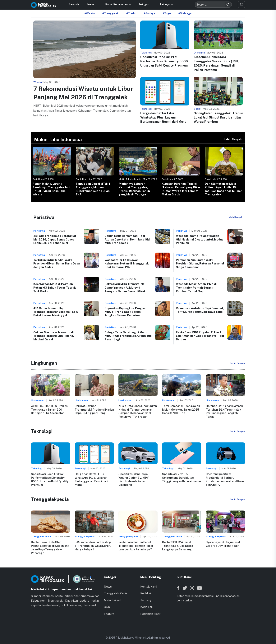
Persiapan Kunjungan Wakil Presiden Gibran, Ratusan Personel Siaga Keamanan (200, 264)
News (91, 4)
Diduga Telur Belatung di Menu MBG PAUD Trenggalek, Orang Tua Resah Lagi (128, 336)
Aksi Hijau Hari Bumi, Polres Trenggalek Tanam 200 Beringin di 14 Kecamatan (49, 409)
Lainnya (165, 4)
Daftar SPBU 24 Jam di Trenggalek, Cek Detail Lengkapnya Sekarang (177, 545)
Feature (109, 610)
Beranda (74, 4)
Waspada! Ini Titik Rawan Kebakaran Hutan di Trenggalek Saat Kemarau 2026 (127, 264)
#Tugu (167, 13)
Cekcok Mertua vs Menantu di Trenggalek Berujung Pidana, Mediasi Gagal (54, 336)
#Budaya (149, 13)
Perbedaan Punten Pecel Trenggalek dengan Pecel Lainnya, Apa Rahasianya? (136, 545)
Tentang (146, 596)
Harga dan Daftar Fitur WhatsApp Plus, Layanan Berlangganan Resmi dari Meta (163, 118)
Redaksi (146, 589)
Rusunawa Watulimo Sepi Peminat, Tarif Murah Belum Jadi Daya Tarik (200, 310)
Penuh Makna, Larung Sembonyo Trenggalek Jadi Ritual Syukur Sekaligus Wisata (51, 189)
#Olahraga (185, 13)
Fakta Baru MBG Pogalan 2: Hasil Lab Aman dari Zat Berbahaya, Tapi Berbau (200, 336)
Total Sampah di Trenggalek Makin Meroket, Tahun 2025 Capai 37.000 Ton (181, 409)
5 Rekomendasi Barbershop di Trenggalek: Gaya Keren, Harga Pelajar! (93, 545)
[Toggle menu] (241, 5)
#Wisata (90, 13)
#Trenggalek (110, 13)
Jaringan (144, 4)
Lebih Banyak (233, 139)
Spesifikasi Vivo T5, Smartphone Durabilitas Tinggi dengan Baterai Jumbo (182, 477)
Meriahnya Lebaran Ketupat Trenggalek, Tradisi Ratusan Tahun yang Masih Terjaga (134, 189)
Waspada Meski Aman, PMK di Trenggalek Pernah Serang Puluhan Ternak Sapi (196, 287)
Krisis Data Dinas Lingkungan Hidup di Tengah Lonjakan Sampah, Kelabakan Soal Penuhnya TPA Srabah (138, 411)
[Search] (228, 5)
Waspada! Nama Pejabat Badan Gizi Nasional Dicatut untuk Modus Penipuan (200, 239)
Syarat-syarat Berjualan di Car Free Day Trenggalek (223, 544)
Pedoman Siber (150, 610)
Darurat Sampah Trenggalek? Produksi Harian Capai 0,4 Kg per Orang (94, 409)
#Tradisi (131, 13)
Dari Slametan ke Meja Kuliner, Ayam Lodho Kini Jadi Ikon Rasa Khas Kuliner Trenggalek (223, 189)
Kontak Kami (149, 583)
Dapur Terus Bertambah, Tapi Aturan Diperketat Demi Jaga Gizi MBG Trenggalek (127, 239)
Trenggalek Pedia (116, 589)
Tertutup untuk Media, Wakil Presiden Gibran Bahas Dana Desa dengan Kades (57, 264)
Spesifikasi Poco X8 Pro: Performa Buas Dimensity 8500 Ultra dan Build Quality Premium (164, 61)
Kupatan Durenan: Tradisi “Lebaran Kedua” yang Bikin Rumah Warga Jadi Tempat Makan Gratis (181, 189)
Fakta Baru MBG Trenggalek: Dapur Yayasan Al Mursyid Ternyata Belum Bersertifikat (125, 287)
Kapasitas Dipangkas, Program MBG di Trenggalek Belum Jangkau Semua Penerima (126, 312)
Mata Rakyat (112, 596)
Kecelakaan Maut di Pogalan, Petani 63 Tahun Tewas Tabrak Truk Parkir (55, 287)
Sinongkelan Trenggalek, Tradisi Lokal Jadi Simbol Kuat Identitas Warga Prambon (218, 118)
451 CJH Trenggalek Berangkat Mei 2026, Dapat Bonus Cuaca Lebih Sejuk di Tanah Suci (55, 239)
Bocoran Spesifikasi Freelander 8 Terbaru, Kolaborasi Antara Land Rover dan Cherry (225, 479)
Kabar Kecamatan (117, 4)
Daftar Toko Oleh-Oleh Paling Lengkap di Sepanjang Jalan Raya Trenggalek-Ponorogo (50, 545)
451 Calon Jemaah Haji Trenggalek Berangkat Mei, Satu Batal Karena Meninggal (56, 312)
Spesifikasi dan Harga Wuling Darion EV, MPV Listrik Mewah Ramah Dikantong (138, 477)
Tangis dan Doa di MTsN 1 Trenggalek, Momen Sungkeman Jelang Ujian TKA (93, 189)
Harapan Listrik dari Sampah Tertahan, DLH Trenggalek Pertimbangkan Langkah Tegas (224, 411)
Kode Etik (147, 603)
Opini (107, 603)
